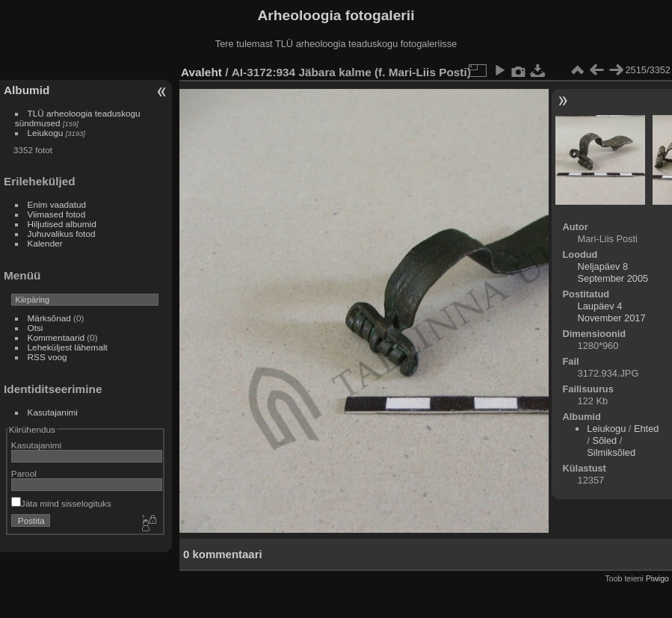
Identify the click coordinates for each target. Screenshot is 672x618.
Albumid (27, 90)
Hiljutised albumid (62, 224)
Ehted (646, 429)
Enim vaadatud (57, 204)
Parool (24, 473)
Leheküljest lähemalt (68, 347)
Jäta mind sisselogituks (61, 503)
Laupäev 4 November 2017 (612, 312)
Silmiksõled (611, 452)
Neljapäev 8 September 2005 (613, 272)
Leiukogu (46, 133)
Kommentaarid (56, 337)
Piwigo (657, 578)
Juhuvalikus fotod (62, 234)
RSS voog (47, 357)
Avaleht (201, 72)
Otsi (36, 328)
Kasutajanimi (53, 412)
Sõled (604, 441)
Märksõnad (49, 318)
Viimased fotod (57, 214)
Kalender (45, 243)
